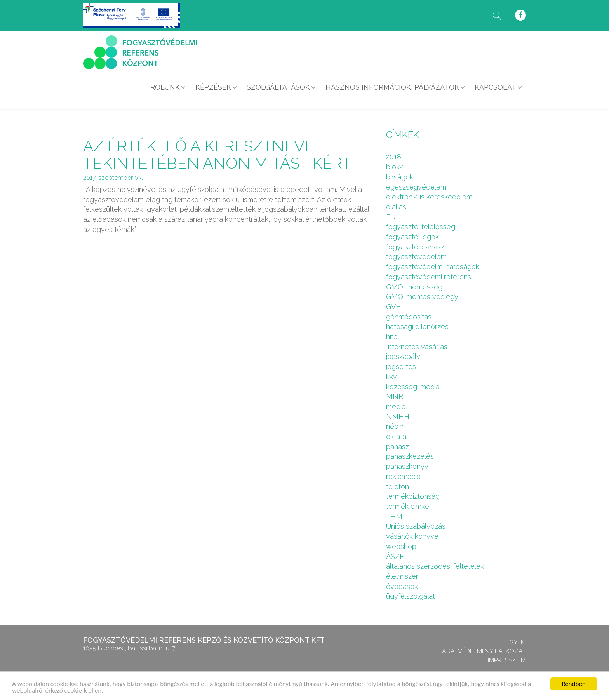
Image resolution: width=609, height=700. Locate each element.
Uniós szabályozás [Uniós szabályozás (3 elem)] (416, 526)
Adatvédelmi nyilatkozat (484, 651)
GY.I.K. (518, 642)
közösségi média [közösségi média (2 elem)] (413, 387)
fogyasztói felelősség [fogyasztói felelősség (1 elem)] (421, 227)
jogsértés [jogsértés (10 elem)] (401, 367)
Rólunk (165, 87)
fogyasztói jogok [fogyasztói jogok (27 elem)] (412, 237)
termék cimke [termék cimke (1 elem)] (408, 506)
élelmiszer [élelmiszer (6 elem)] (402, 576)
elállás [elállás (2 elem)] (396, 207)
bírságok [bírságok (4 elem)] (400, 177)
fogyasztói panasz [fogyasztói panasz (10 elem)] (415, 247)
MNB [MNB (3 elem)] (395, 396)
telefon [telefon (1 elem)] (398, 487)
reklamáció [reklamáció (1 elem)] (403, 476)
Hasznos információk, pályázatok (392, 87)
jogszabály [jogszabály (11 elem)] (403, 356)
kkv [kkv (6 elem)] (391, 377)
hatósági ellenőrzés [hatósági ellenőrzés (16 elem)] (417, 326)
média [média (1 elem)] (396, 407)
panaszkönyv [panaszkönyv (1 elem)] (407, 466)
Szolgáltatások (278, 87)
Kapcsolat (495, 87)
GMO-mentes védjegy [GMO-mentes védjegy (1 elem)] (422, 297)
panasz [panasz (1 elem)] (398, 447)
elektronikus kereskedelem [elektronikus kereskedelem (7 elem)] (429, 197)
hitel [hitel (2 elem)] (393, 337)
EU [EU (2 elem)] (391, 217)
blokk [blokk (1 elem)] (395, 167)
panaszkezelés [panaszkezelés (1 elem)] (410, 456)
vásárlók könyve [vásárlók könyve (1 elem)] (412, 536)
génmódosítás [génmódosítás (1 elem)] (409, 317)
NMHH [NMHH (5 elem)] (398, 417)
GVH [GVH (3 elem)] (394, 307)
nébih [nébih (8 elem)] (395, 426)
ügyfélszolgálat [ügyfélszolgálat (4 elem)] (411, 596)
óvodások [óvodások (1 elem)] (402, 586)
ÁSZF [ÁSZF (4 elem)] (395, 556)
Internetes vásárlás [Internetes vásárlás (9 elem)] (417, 347)
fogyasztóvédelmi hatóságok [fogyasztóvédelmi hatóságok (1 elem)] (433, 267)
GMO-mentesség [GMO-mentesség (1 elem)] (414, 287)
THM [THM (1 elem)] (394, 516)
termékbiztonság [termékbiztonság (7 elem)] (413, 496)
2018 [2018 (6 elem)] (394, 157)
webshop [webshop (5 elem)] (401, 546)
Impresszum (507, 660)
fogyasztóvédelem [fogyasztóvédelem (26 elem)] (416, 257)
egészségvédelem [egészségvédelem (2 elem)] (416, 187)
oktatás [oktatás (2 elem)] (398, 436)
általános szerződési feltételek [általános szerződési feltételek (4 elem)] (435, 566)
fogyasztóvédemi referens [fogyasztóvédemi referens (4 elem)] (429, 277)
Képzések (213, 87)
